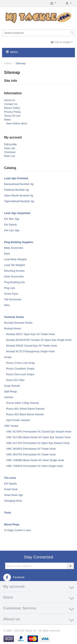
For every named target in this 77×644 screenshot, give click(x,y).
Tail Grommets (13, 299)
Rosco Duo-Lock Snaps (20, 374)
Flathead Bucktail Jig (16, 190)
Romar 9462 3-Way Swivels (23, 403)
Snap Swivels (12, 386)
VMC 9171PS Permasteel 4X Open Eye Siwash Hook (38, 443)
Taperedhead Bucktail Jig (19, 201)
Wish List (10, 156)
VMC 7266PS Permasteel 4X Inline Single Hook (34, 466)
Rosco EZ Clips (15, 380)
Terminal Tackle (14, 317)
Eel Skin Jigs (12, 219)
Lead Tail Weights (15, 265)
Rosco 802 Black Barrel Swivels (25, 414)
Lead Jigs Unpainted (17, 213)
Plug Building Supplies (19, 242)
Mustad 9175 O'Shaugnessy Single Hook (30, 351)
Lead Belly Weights (16, 259)
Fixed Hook (11, 489)
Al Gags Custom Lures (18, 530)
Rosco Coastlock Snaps (20, 369)
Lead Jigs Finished (16, 178)
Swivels (9, 397)
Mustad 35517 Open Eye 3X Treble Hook (30, 334)
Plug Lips (10, 288)
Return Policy (12, 108)
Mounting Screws (14, 271)
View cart (10, 148)
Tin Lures (10, 478)
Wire (7, 305)
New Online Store (17, 123)
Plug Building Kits (14, 282)
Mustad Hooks (13, 328)
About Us (10, 100)
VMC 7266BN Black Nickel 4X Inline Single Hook (35, 460)
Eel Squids (10, 225)
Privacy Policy (12, 112)
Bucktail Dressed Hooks (18, 323)
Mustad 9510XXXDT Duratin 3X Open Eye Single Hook (39, 340)
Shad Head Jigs (14, 495)
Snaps (8, 357)
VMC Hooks (11, 426)
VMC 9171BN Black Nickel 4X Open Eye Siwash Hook (38, 437)
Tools (8, 513)
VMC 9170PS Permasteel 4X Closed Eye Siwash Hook (39, 432)
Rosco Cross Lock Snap (20, 363)
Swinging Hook (13, 501)
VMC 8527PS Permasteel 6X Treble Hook (31, 454)
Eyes (7, 254)
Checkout (10, 152)
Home (8, 63)
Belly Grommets (14, 248)
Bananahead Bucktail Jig (19, 184)
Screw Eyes (11, 294)
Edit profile (10, 144)
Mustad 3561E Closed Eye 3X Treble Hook (32, 346)
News (7, 120)
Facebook (14, 578)
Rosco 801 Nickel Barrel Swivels (25, 409)
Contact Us (11, 104)
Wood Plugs (12, 524)
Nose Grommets (14, 276)
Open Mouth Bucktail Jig (19, 195)
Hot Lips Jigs (12, 230)
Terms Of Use (12, 116)
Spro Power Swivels (18, 420)
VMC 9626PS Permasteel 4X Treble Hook (31, 449)
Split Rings (10, 391)
